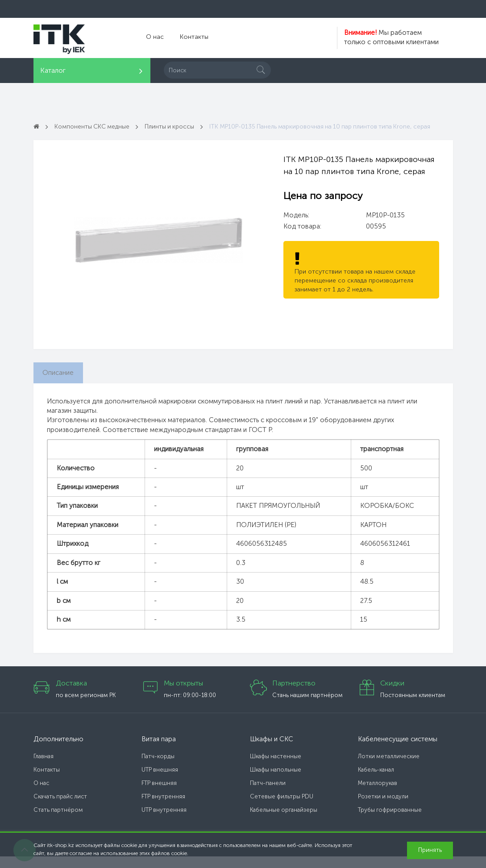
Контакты (191, 38)
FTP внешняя (159, 795)
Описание (61, 383)
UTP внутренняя (164, 821)
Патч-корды (158, 768)
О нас (154, 38)
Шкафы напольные (276, 781)
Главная (44, 768)
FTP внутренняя (163, 808)
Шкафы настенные (276, 768)
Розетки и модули (383, 808)
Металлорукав (378, 795)
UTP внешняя (160, 781)
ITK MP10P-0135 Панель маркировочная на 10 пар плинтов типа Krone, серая (159, 136)
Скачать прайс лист (60, 808)
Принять (430, 850)
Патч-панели (268, 795)
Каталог (53, 70)
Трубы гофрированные (390, 821)
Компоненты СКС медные (96, 126)
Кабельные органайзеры (284, 821)
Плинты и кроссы (179, 126)
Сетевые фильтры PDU (282, 808)
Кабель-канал (376, 781)
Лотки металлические (389, 768)
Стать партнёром (58, 821)
